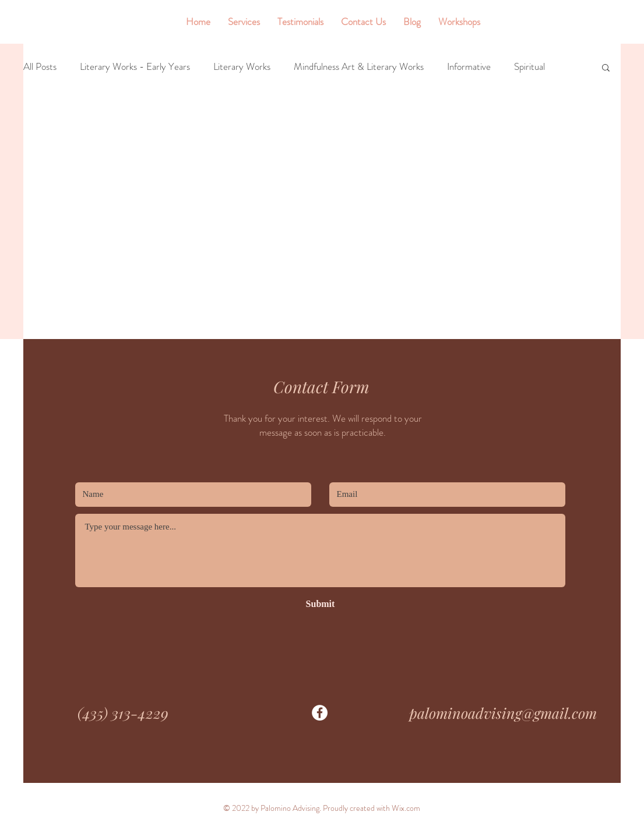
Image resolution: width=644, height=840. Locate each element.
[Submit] (321, 605)
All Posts (40, 67)
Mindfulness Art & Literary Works (359, 67)
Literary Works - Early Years (135, 67)
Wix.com (406, 808)
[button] (606, 68)
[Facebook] (320, 713)
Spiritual (529, 67)
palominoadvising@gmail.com (503, 713)
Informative (469, 67)
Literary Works (242, 67)
